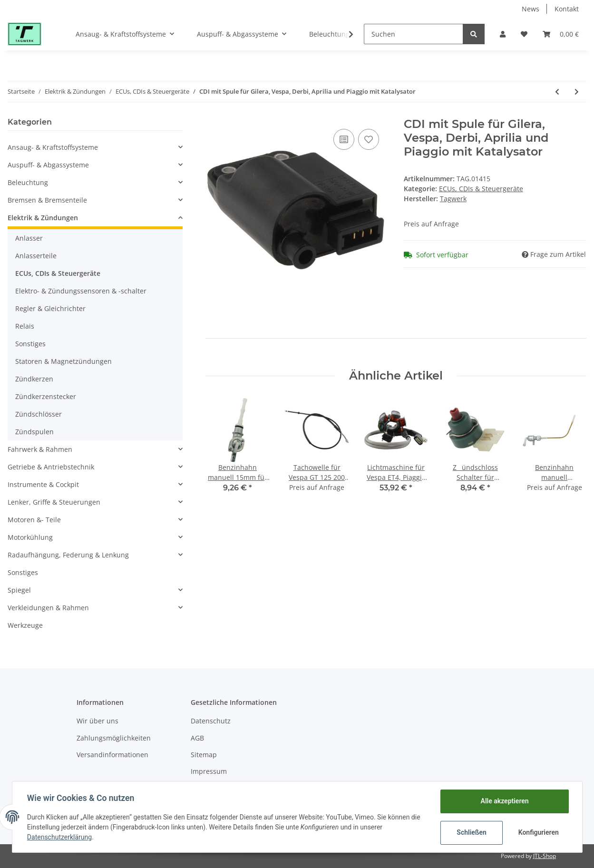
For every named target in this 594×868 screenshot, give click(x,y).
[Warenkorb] (561, 34)
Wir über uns (97, 721)
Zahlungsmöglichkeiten (114, 738)
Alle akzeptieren (504, 801)
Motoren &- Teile (34, 520)
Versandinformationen (112, 755)
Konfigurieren (539, 832)
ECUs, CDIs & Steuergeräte (481, 189)
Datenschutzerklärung (60, 837)
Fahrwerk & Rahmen (40, 449)
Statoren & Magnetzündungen (63, 361)
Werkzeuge (25, 625)
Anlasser (29, 238)
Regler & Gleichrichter (50, 308)
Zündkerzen (34, 379)
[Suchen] (414, 34)
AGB (197, 738)
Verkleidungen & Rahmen (48, 608)
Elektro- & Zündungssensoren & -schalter (81, 291)
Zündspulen (34, 432)
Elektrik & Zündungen (43, 218)
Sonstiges (30, 344)
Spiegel (19, 590)
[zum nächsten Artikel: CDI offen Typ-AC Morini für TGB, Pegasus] (577, 92)
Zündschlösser (39, 414)
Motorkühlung (30, 537)
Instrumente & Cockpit (43, 484)
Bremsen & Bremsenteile (47, 200)
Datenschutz (211, 721)
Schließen (472, 832)
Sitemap (204, 755)
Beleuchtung (28, 182)
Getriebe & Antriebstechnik (51, 467)
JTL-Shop (545, 856)
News (531, 9)
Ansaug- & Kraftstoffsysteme (53, 147)
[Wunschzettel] (524, 34)
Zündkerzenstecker (46, 396)
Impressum (209, 771)
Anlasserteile (36, 256)
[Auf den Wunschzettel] (369, 139)
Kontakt (567, 9)
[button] (503, 34)
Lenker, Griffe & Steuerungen (54, 502)
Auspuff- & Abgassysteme (48, 165)
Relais (25, 326)
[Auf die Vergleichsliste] (344, 139)
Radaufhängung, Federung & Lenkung (68, 555)
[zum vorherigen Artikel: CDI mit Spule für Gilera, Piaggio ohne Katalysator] (557, 92)
